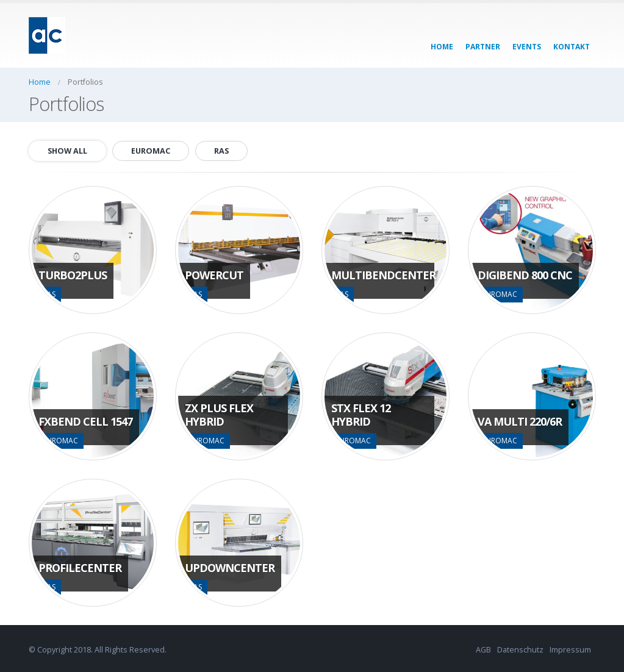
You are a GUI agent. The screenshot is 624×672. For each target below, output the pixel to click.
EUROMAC (151, 151)
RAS (221, 151)
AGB (483, 650)
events (527, 47)
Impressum (570, 650)
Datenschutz (520, 650)
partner (483, 47)
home (442, 47)
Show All (67, 151)
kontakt (572, 47)
